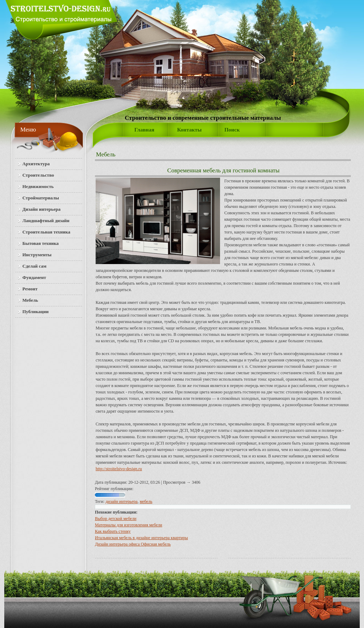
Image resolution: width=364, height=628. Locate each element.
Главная (144, 130)
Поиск (232, 130)
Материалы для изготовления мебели (129, 525)
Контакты (189, 130)
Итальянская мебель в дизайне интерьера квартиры (141, 538)
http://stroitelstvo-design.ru (119, 469)
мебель (146, 501)
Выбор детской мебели (116, 519)
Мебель (106, 154)
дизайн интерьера (122, 501)
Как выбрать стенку (113, 531)
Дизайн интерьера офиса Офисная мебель (133, 544)
